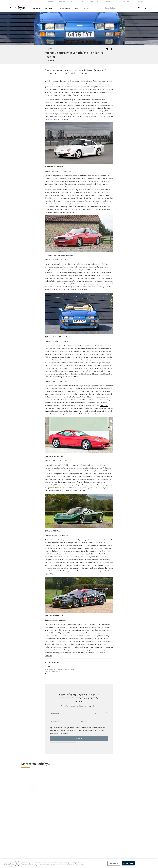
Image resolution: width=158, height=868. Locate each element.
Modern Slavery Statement (102, 858)
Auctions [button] (36, 8)
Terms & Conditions (99, 851)
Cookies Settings (114, 863)
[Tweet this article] (107, 49)
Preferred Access (66, 2)
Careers (72, 858)
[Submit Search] (134, 8)
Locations (51, 851)
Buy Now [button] (49, 8)
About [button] (81, 2)
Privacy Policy (75, 851)
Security (95, 847)
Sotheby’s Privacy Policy (83, 728)
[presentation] (63, 746)
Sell (77, 8)
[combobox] (120, 8)
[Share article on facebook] (112, 49)
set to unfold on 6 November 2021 (81, 111)
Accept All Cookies (128, 863)
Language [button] (140, 2)
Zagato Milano (87, 270)
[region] (79, 864)
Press (72, 847)
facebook (70, 835)
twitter (52, 835)
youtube (108, 835)
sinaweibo (127, 835)
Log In (51, 2)
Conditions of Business (101, 854)
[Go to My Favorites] (139, 8)
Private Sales (64, 8)
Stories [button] (108, 2)
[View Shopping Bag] (145, 8)
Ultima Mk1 (95, 560)
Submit (79, 739)
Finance (87, 8)
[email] (45, 674)
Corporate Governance (78, 854)
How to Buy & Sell (124, 2)
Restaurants (94, 2)
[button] (80, 765)
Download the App (54, 854)
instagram (88, 835)
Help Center (51, 847)
